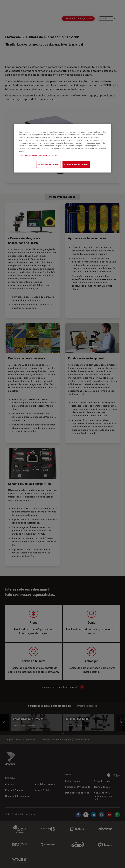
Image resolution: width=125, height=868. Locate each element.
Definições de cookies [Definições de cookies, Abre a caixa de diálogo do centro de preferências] (49, 164)
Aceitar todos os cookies (76, 164)
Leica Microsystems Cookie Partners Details (38, 156)
